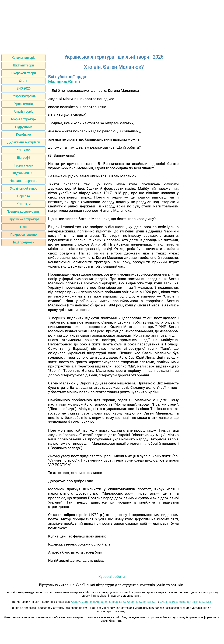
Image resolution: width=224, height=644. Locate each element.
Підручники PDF (23, 173)
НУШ (24, 227)
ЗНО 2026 (23, 88)
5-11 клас (23, 150)
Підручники (24, 127)
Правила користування (23, 212)
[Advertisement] (112, 26)
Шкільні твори (23, 65)
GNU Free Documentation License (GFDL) (185, 602)
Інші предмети (24, 242)
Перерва (24, 196)
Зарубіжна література (23, 219)
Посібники (23, 135)
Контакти (23, 204)
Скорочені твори (24, 73)
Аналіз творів (23, 112)
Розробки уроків (24, 96)
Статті (24, 81)
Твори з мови (23, 165)
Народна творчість (23, 181)
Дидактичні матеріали (24, 142)
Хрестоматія (24, 104)
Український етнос (24, 188)
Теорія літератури (23, 119)
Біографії (23, 158)
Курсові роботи (112, 577)
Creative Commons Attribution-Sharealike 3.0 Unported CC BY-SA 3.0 (113, 602)
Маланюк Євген (64, 82)
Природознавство (23, 235)
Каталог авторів (23, 58)
